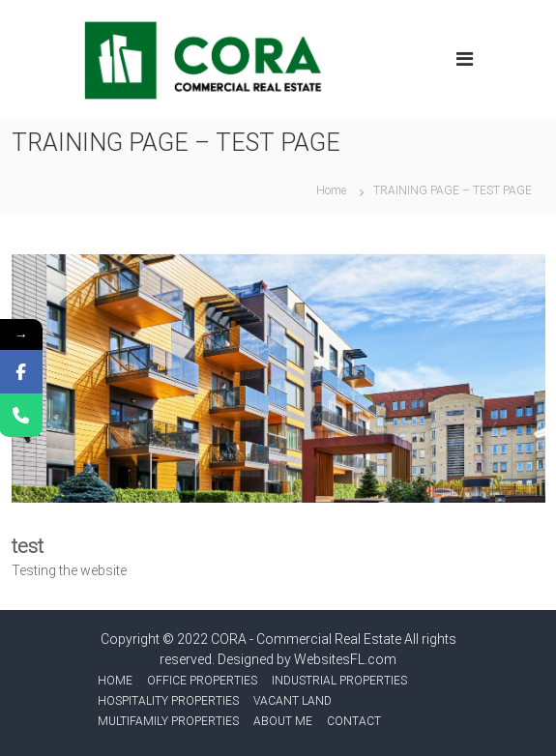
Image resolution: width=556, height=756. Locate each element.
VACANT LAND (293, 701)
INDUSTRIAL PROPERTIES (339, 681)
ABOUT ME (283, 721)
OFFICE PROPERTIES (202, 681)
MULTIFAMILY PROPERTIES (168, 721)
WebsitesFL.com (345, 659)
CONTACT (354, 721)
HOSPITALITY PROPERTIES (168, 701)
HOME (115, 681)
